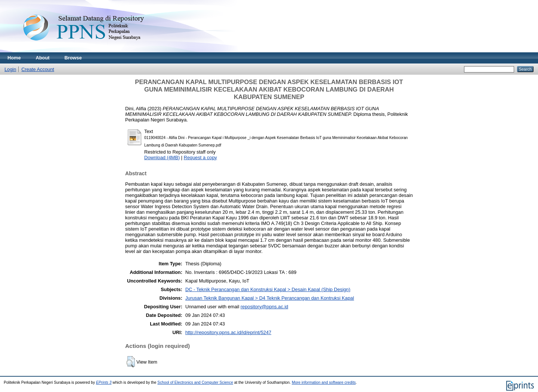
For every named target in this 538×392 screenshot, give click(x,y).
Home (14, 58)
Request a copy (200, 158)
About (43, 58)
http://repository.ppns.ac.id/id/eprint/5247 (228, 332)
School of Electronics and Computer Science (195, 382)
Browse (73, 58)
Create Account (38, 69)
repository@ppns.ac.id (265, 307)
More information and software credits (324, 382)
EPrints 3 (104, 382)
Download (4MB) (162, 158)
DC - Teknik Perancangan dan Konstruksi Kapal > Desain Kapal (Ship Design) (268, 289)
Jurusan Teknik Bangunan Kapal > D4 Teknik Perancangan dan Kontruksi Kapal (270, 298)
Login (10, 69)
